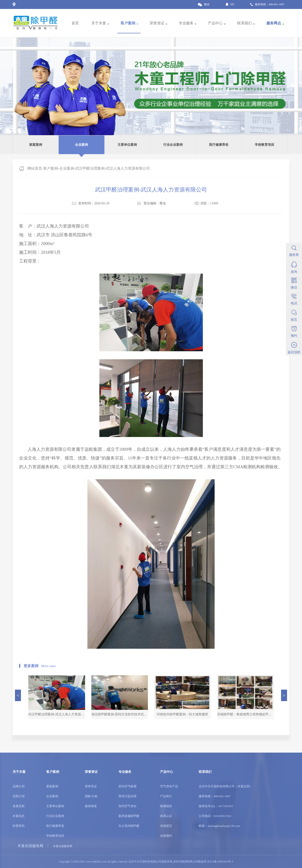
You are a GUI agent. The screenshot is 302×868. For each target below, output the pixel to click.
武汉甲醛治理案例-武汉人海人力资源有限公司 (113, 168)
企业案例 (67, 168)
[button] (18, 695)
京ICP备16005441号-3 (220, 862)
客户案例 (51, 168)
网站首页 (35, 168)
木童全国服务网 (30, 846)
